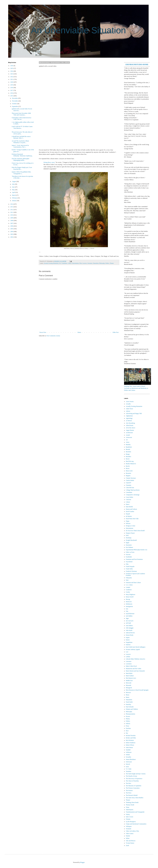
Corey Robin (129, 497)
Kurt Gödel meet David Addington (136, 647)
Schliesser (129, 752)
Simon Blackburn (131, 759)
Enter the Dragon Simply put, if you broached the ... (22, 168)
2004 (12, 232)
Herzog (128, 599)
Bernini (128, 449)
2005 (12, 229)
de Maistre (129, 516)
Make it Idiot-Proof (131, 666)
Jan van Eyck (130, 621)
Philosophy (102, 263)
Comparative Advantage (133, 495)
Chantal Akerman (131, 478)
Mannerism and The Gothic (134, 669)
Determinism (75, 263)
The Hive (128, 783)
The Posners (129, 791)
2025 (12, 68)
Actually (128, 404)
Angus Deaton (130, 430)
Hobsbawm (129, 604)
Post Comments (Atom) (53, 336)
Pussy (127, 726)
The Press (129, 793)
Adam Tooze (129, 409)
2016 (12, 93)
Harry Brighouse (130, 594)
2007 (12, 223)
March (14, 195)
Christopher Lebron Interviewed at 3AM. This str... (21, 119)
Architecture (129, 433)
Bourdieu (128, 457)
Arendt (128, 435)
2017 (12, 90)
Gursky (128, 592)
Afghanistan (129, 416)
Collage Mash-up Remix (133, 490)
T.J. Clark (129, 769)
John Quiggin (130, 628)
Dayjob (128, 514)
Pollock (128, 724)
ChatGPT (128, 483)
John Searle (129, 630)
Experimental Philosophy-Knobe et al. (137, 550)
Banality (128, 445)
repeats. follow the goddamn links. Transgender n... (21, 173)
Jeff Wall (128, 623)
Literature (90, 263)
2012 (12, 210)
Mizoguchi (129, 688)
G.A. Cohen (129, 585)
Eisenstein (129, 545)
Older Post (116, 332)
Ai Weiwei (129, 421)
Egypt (128, 543)
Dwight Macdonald (131, 540)
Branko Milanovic (131, 464)
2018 (12, 88)
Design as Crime (130, 526)
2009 (12, 218)
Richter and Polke (131, 738)
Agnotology (129, 418)
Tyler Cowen (129, 817)
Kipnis (128, 638)
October (15, 104)
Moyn (128, 695)
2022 (12, 77)
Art (60, 263)
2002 (12, 237)
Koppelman (129, 642)
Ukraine (128, 819)
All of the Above (130, 428)
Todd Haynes (130, 810)
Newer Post (43, 332)
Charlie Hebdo (130, 480)
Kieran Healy (130, 635)
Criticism (128, 500)
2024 (12, 71)
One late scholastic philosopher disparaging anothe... (20, 159)
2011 (12, 212)
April (14, 192)
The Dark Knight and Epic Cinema (136, 774)
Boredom (128, 452)
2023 (12, 74)
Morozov (128, 693)
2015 (12, 96)
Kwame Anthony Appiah (133, 649)
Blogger (82, 862)
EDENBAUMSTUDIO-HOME (137, 64)
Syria (127, 767)
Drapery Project (130, 533)
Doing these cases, (49, 162)
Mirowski (129, 683)
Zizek (127, 845)
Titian (127, 807)
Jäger (127, 618)
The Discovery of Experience (134, 779)
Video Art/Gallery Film (132, 831)
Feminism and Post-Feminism (134, 559)
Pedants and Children (132, 709)
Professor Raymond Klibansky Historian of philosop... (22, 155)
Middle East (129, 681)
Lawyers (85, 263)
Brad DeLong (130, 461)
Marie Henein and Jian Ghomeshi (135, 671)
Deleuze (128, 523)
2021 (12, 79)
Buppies (128, 476)
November (15, 101)
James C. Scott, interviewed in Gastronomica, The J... (20, 146)
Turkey (128, 814)
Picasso (128, 716)
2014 (12, 204)
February (15, 198)
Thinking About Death (132, 802)
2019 (12, 85)
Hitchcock (129, 602)
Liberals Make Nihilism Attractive (135, 659)
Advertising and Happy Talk (134, 413)
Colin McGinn (130, 488)
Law (127, 652)
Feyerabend (129, 562)
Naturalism (96, 263)
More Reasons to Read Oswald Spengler (137, 690)
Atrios (128, 442)
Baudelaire (129, 447)
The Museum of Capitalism (134, 786)
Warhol (128, 836)
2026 (12, 66)
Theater (112, 263)
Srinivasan (129, 762)
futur (127, 580)
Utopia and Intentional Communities (136, 824)
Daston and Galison (131, 509)
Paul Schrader (130, 707)
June (14, 187)
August (14, 181)
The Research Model (132, 795)
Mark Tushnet (130, 676)
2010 (12, 215)
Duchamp (129, 538)
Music (128, 697)
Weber (128, 838)
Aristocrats (129, 437)
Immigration (129, 606)
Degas (128, 521)
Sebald (128, 755)
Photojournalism (130, 714)
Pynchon (128, 728)
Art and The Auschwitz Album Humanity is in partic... (20, 142)
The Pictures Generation (133, 788)
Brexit (128, 468)
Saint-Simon (129, 747)
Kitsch (128, 640)
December (15, 98)
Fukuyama (129, 578)
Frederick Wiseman (131, 571)
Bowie (128, 459)
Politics (107, 263)
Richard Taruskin (131, 736)
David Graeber (130, 511)
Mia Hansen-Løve (131, 678)
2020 (12, 82)
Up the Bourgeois (131, 822)
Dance (128, 504)
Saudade (128, 750)
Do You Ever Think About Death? (135, 531)
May (14, 190)
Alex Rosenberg (130, 423)
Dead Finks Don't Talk (132, 519)
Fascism (128, 555)
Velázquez (129, 826)
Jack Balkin (129, 616)
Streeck (128, 764)
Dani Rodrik (129, 507)
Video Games (130, 834)
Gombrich (129, 590)
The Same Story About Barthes (135, 798)
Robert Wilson (130, 745)
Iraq (127, 611)
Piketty (128, 719)
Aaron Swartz (130, 402)
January (14, 201)
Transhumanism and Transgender (135, 812)
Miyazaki (128, 685)
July (13, 184)
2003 (12, 234)
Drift (127, 535)
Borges (128, 454)
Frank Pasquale (130, 566)
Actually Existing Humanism (51, 263)
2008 (12, 221)
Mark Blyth (129, 673)
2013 (12, 207)
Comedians (64, 263)
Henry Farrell (130, 597)
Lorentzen (129, 664)
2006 (12, 226)
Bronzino (128, 473)
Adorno (128, 411)
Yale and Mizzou (131, 841)
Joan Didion (129, 626)
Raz (127, 733)
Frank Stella (129, 569)
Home (79, 332)
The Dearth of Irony (131, 776)
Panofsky (128, 704)
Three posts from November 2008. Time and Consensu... (21, 114)
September (15, 106)
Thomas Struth (130, 805)
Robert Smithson (131, 743)
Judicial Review (130, 633)
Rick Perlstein (130, 740)
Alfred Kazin (130, 425)
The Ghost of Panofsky (132, 781)
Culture (70, 263)
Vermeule (129, 829)
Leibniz (128, 657)
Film (81, 263)
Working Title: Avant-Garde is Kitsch (135, 386)
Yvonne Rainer (130, 843)
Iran (127, 609)
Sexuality (128, 757)
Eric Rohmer (129, 547)
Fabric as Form (130, 552)
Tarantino (129, 771)
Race (127, 731)
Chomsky (129, 485)
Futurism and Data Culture (133, 583)
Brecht (128, 466)
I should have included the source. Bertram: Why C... (21, 137)
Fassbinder (129, 557)
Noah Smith (129, 702)
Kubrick (128, 645)
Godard (128, 587)
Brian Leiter (129, 471)
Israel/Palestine (130, 614)
